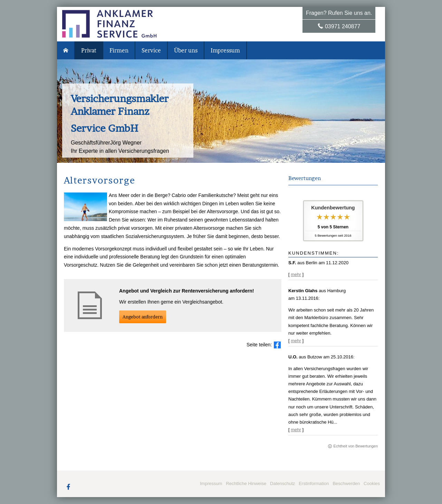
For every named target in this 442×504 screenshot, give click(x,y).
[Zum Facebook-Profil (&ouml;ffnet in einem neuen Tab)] (68, 486)
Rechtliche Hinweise (246, 483)
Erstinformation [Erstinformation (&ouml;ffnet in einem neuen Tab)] (314, 483)
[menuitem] (66, 50)
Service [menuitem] (151, 50)
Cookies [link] (372, 483)
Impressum (211, 483)
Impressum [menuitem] (225, 50)
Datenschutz (282, 483)
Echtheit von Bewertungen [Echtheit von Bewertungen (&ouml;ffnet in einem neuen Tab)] (356, 446)
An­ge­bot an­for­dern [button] (143, 317)
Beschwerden (346, 483)
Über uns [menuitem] (186, 50)
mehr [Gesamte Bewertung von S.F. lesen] (296, 274)
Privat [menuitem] (89, 50)
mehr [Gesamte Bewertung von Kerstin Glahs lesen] (296, 341)
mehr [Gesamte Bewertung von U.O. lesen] (296, 430)
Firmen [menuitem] (119, 50)
